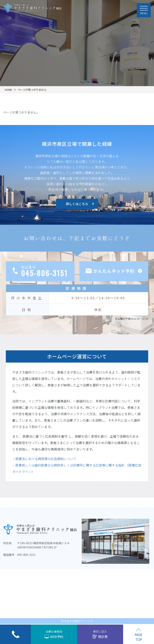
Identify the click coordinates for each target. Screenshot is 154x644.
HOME (8, 90)
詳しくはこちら (77, 204)
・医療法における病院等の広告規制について (44, 459)
